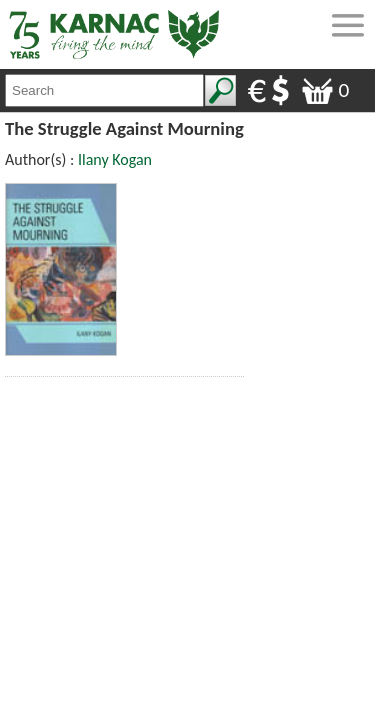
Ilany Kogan (115, 159)
